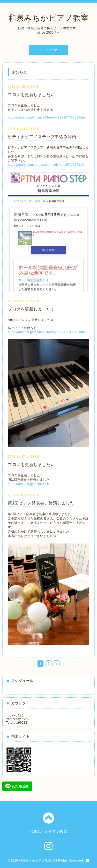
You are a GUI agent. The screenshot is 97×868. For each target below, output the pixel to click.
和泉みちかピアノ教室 (48, 18)
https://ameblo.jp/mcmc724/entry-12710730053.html (47, 117)
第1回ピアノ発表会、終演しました (41, 503)
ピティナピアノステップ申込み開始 (42, 137)
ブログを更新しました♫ (31, 95)
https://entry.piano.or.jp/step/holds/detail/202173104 (47, 165)
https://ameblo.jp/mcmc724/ (28, 484)
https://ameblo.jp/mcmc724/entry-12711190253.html (47, 332)
